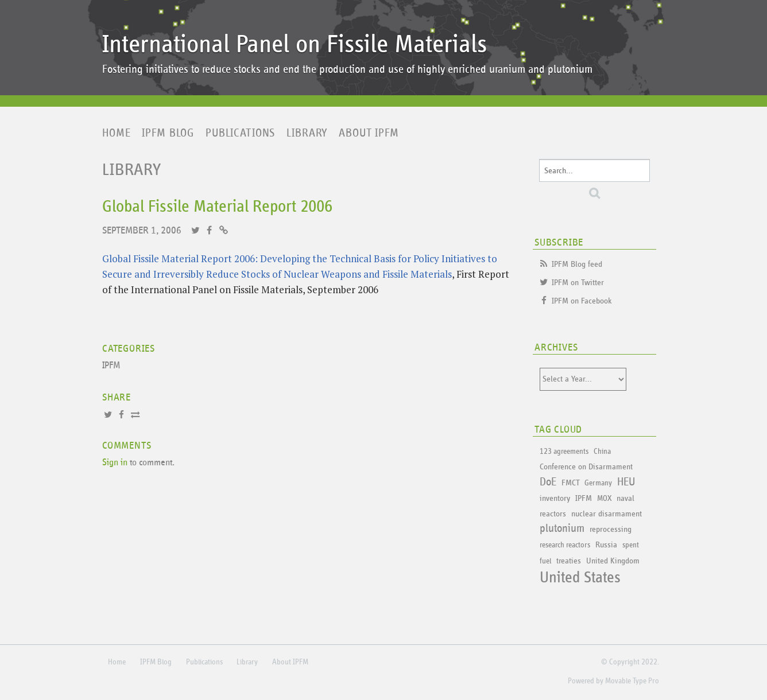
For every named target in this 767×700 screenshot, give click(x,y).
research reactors (565, 545)
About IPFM (369, 133)
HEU (626, 482)
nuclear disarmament (607, 514)
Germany (598, 483)
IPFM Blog (168, 133)
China (602, 452)
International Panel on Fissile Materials (295, 44)
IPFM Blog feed (577, 264)
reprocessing (611, 529)
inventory (555, 498)
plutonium (562, 528)
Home (116, 133)
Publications (240, 133)
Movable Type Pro (632, 681)
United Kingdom (613, 561)
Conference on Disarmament (586, 467)
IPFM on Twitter (578, 283)
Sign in (115, 463)
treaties (569, 561)
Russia (606, 545)
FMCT (570, 483)
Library (307, 133)
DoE (548, 482)
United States (580, 578)
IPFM (111, 366)
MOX (604, 499)
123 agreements (564, 452)
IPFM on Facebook (582, 301)
